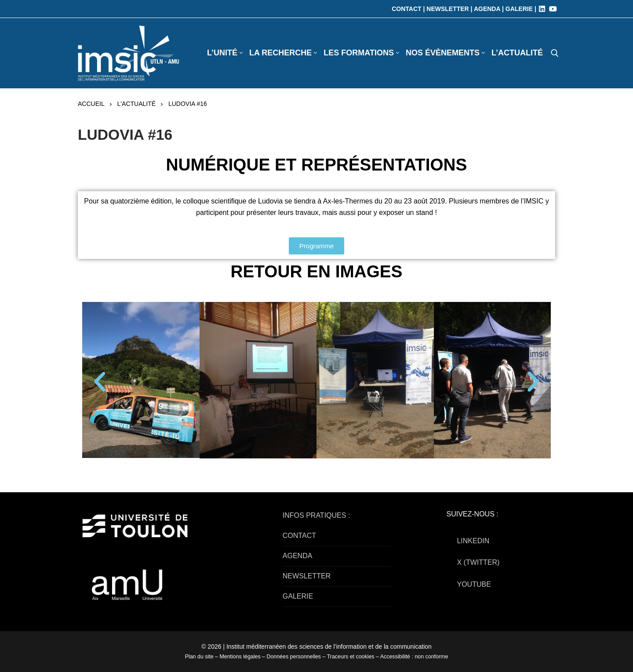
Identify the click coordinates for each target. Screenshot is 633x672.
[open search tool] (555, 53)
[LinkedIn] (542, 9)
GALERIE (298, 596)
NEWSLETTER (307, 576)
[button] (100, 382)
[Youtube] (553, 9)
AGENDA (298, 556)
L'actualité (136, 104)
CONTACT (299, 536)
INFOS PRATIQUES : (316, 515)
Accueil (91, 104)
